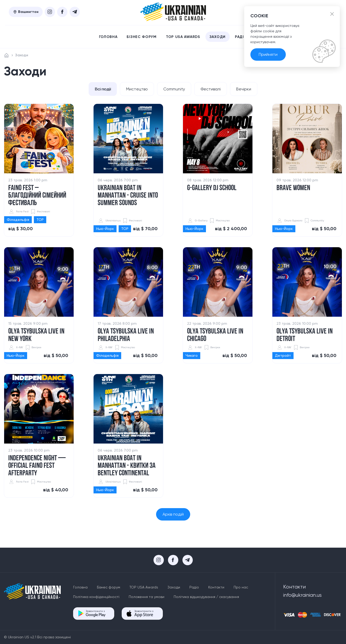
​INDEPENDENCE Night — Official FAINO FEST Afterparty (37, 466)
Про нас (241, 587)
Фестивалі (211, 89)
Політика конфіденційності (96, 597)
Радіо (241, 37)
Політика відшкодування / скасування (206, 597)
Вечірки (245, 89)
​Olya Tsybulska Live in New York (36, 336)
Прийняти (268, 54)
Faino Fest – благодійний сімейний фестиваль (37, 196)
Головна (108, 37)
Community (174, 89)
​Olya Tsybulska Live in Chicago (215, 336)
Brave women (293, 188)
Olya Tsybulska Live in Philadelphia (126, 336)
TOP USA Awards (183, 37)
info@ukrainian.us (302, 595)
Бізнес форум (141, 37)
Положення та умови (147, 597)
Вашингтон (26, 12)
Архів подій (173, 514)
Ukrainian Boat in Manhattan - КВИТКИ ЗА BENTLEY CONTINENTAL (127, 466)
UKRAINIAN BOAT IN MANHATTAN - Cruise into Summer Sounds (128, 196)
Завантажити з (96, 613)
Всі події (102, 89)
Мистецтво (136, 89)
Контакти (216, 587)
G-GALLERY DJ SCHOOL (212, 188)
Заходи (218, 37)
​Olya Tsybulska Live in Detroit (305, 336)
